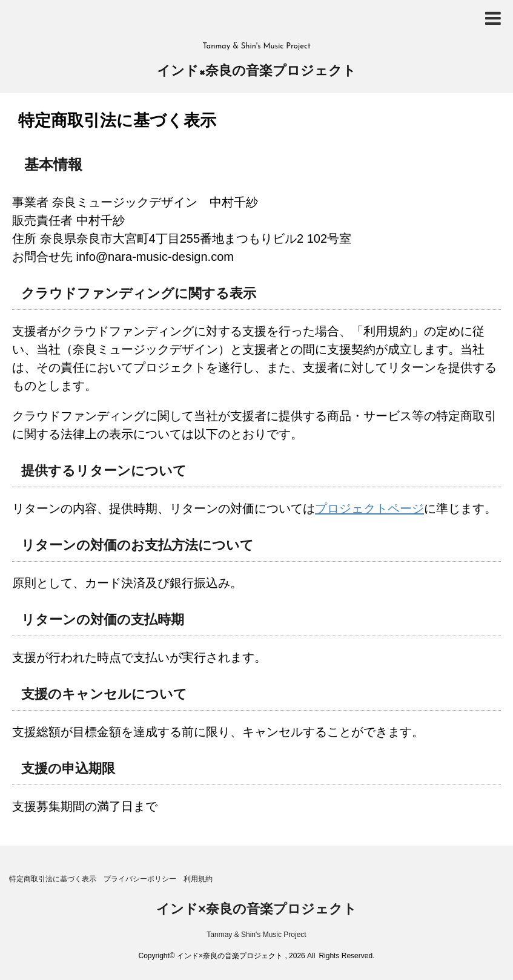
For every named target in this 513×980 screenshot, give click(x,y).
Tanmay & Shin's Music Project (256, 935)
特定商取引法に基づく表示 (53, 879)
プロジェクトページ (369, 508)
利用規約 (198, 879)
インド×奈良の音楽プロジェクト (257, 72)
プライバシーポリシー (140, 879)
